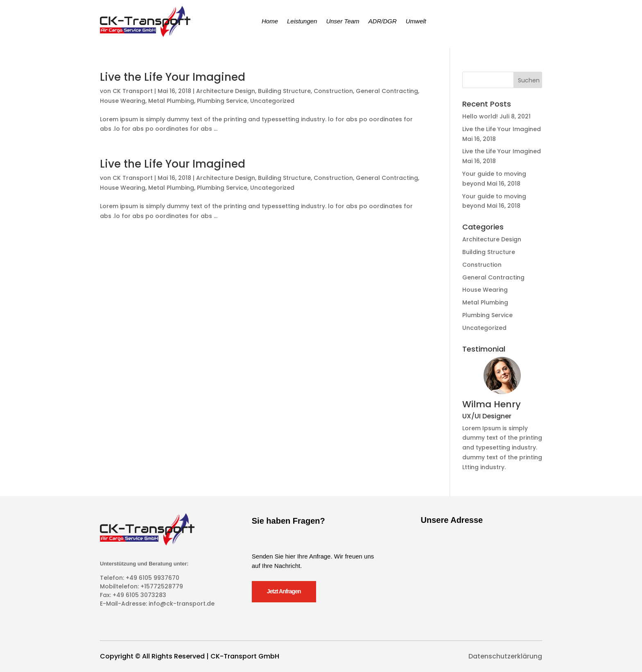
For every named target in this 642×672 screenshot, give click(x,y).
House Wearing (123, 101)
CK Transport (133, 91)
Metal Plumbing (171, 101)
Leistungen (302, 21)
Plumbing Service (222, 101)
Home (270, 21)
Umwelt (416, 21)
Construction (333, 91)
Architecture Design (226, 91)
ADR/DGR (383, 21)
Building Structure (284, 91)
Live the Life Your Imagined (173, 77)
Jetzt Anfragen (284, 591)
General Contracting (387, 91)
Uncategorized (272, 101)
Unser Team (342, 21)
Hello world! (480, 116)
